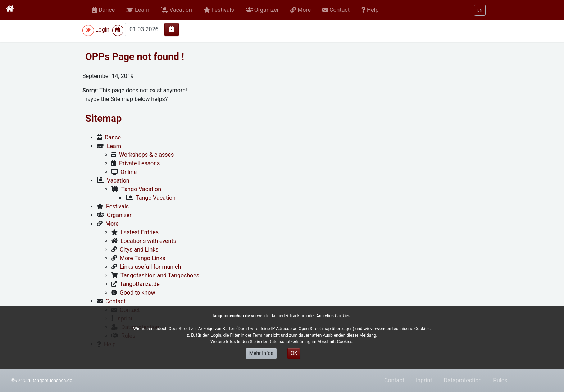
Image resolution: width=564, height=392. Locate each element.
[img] (172, 29)
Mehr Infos (261, 353)
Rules (500, 380)
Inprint (424, 380)
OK (294, 353)
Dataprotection (463, 380)
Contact (394, 380)
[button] (138, 10)
